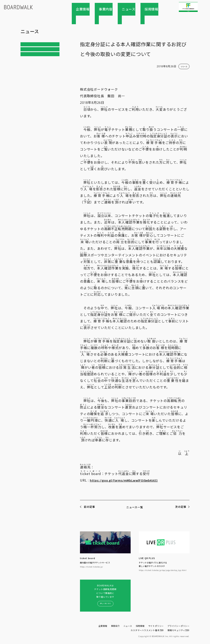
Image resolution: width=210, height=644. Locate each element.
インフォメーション (35, 63)
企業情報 (101, 9)
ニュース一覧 (135, 507)
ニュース (135, 9)
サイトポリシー (156, 626)
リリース (29, 54)
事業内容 (118, 9)
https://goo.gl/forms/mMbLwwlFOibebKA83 (127, 480)
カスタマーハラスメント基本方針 (147, 630)
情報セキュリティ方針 (179, 630)
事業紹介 (115, 626)
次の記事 (180, 507)
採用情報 (152, 9)
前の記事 (90, 507)
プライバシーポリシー (178, 626)
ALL (26, 45)
